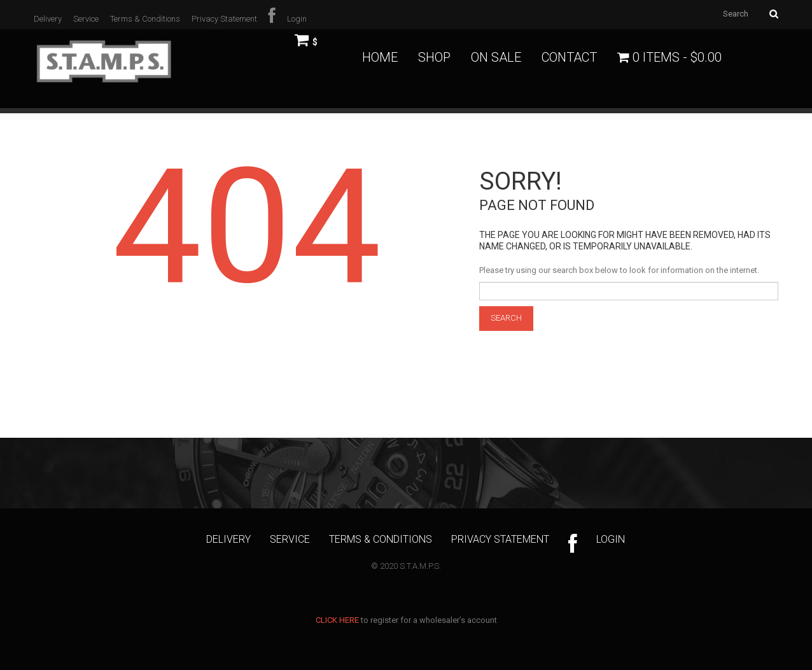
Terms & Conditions (145, 19)
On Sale (496, 57)
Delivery (48, 19)
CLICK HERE (337, 620)
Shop (434, 57)
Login (297, 19)
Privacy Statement (224, 19)
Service (86, 19)
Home (380, 57)
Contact (569, 57)
